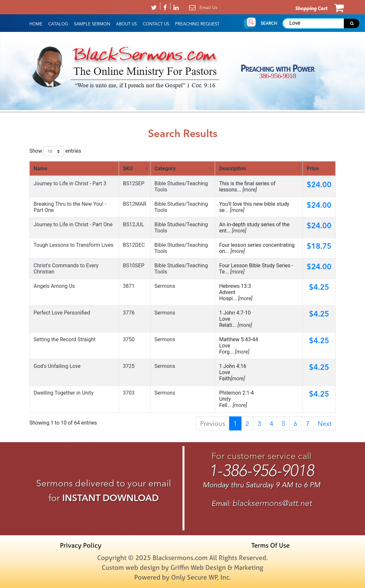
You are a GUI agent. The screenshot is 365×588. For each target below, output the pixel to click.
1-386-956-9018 (262, 471)
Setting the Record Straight (65, 339)
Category (165, 168)
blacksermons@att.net (272, 503)
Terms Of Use (270, 545)
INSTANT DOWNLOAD (110, 498)
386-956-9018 (277, 76)
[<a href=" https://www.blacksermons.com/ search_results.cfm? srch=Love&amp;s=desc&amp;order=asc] (259, 169)
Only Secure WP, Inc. (201, 577)
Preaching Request (197, 24)
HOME (36, 24)
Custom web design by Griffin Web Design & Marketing (182, 567)
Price (313, 168)
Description (232, 168)
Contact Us (156, 24)
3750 (129, 339)
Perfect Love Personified (62, 313)
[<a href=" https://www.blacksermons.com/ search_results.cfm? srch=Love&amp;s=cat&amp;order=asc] (183, 169)
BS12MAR (135, 204)
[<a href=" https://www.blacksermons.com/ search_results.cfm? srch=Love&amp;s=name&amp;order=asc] (74, 169)
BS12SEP (134, 183)
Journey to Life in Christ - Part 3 (70, 183)
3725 (129, 366)
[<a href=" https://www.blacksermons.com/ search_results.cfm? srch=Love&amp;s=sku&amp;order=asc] (135, 169)
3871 (129, 286)
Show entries (55, 151)
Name (40, 168)
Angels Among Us (54, 286)
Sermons (165, 286)
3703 (129, 393)
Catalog (58, 24)
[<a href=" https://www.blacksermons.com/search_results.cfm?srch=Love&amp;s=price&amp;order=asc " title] (319, 169)
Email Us (208, 7)
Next (325, 423)
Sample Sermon (92, 24)
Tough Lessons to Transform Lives (73, 245)
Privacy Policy (81, 545)
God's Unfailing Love (57, 366)
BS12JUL (133, 224)
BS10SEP (134, 266)
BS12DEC (134, 245)
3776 (129, 313)
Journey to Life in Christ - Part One (73, 224)
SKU (128, 168)
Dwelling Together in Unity (64, 393)
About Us (126, 24)
